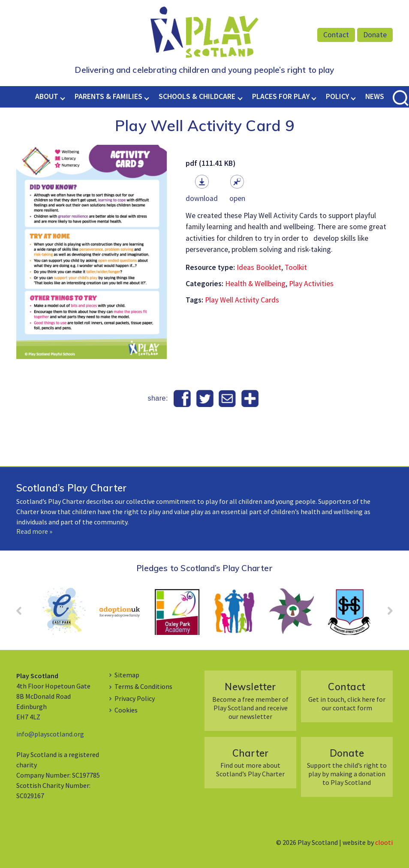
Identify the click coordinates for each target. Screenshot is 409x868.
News (375, 96)
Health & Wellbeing (255, 284)
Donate (375, 35)
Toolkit (296, 267)
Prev (23, 614)
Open (237, 198)
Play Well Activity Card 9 (205, 126)
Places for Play (281, 96)
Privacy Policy (135, 698)
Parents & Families (108, 96)
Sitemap (127, 675)
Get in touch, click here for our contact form (347, 696)
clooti (384, 842)
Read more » (34, 531)
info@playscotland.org (50, 734)
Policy (337, 96)
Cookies (126, 710)
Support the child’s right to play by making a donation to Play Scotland (347, 767)
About (47, 96)
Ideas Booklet (259, 267)
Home (27, 96)
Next (386, 614)
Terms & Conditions (143, 686)
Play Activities (311, 284)
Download (202, 198)
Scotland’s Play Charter (71, 488)
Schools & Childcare (197, 96)
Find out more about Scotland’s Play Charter (251, 762)
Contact (336, 35)
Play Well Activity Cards (242, 300)
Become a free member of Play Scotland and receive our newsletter (251, 700)
